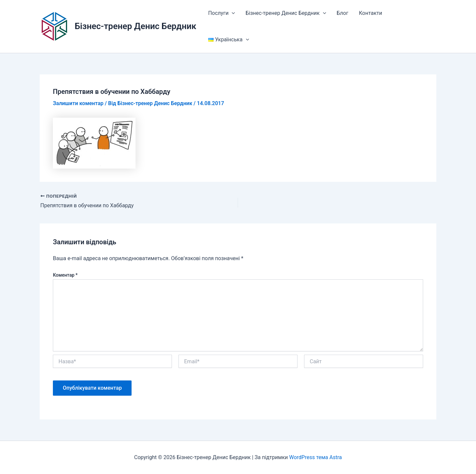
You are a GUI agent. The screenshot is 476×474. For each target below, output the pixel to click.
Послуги (222, 13)
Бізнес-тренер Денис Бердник (136, 26)
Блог (343, 13)
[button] (232, 13)
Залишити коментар (78, 103)
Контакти (371, 13)
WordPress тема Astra (316, 457)
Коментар (65, 275)
